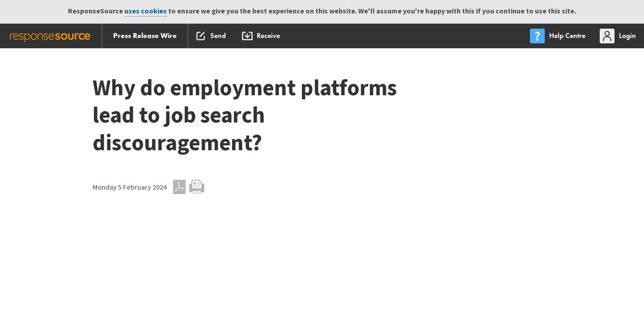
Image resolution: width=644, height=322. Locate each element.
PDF (179, 187)
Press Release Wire (145, 36)
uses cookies (146, 11)
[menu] (559, 36)
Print (197, 187)
